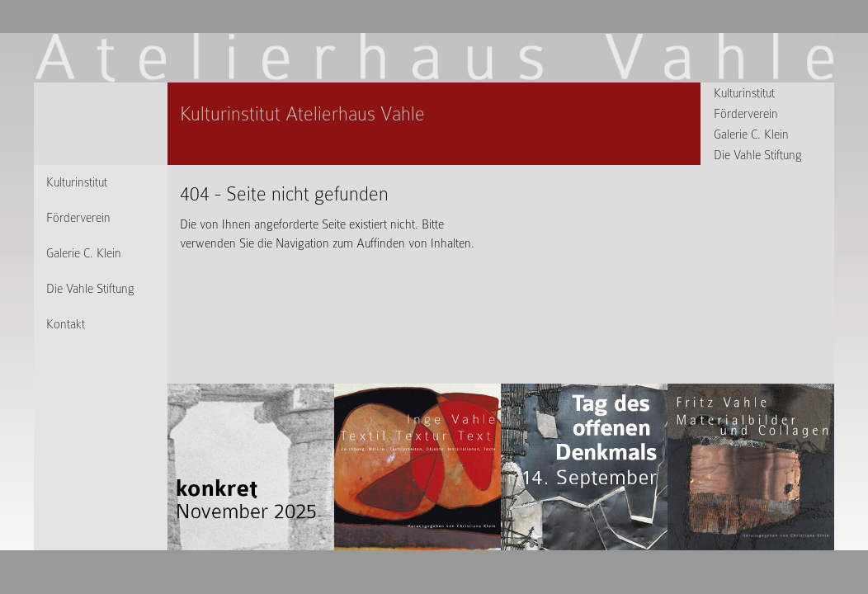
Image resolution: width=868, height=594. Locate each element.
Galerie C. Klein (751, 134)
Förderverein (746, 114)
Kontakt (66, 324)
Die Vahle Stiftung (758, 155)
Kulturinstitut (744, 93)
